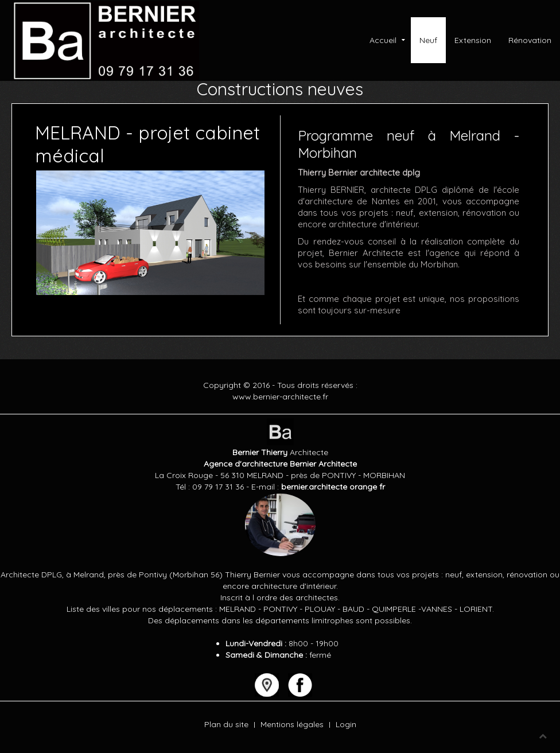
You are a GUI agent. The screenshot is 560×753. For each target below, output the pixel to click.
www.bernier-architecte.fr (280, 397)
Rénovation (530, 40)
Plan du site (226, 724)
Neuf (428, 40)
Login (346, 724)
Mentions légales (292, 724)
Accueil (383, 40)
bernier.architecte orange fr (333, 487)
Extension (473, 40)
